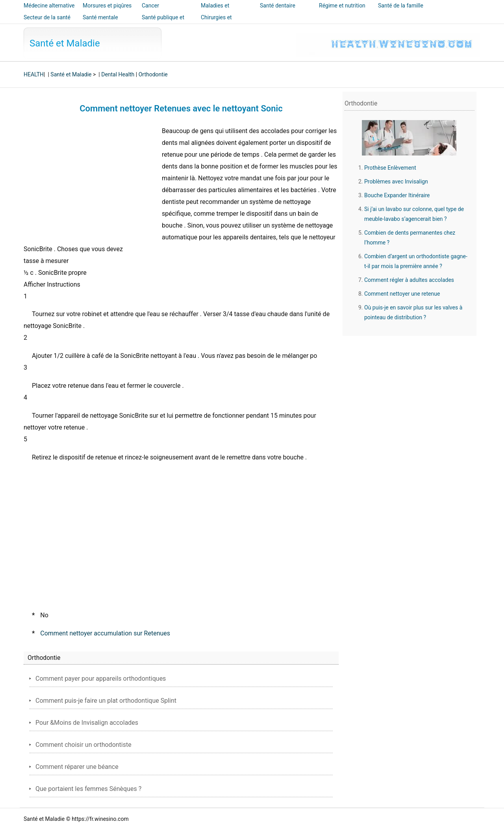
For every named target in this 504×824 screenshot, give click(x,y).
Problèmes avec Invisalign (396, 181)
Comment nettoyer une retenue (402, 294)
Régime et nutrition (342, 6)
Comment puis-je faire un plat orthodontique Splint (106, 701)
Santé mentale (100, 17)
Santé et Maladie (65, 43)
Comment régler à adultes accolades (409, 280)
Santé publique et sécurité (163, 23)
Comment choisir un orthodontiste (83, 745)
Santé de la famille (401, 6)
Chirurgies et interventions (217, 23)
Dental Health (118, 74)
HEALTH (34, 74)
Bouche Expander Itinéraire (397, 195)
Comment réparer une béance (77, 767)
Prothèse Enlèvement (390, 168)
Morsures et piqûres (107, 6)
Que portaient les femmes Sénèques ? (88, 789)
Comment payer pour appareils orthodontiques (101, 679)
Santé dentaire (278, 6)
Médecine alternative (49, 6)
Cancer (150, 6)
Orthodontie (153, 74)
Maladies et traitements (215, 11)
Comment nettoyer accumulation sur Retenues (105, 633)
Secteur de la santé (47, 17)
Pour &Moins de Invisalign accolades (87, 723)
